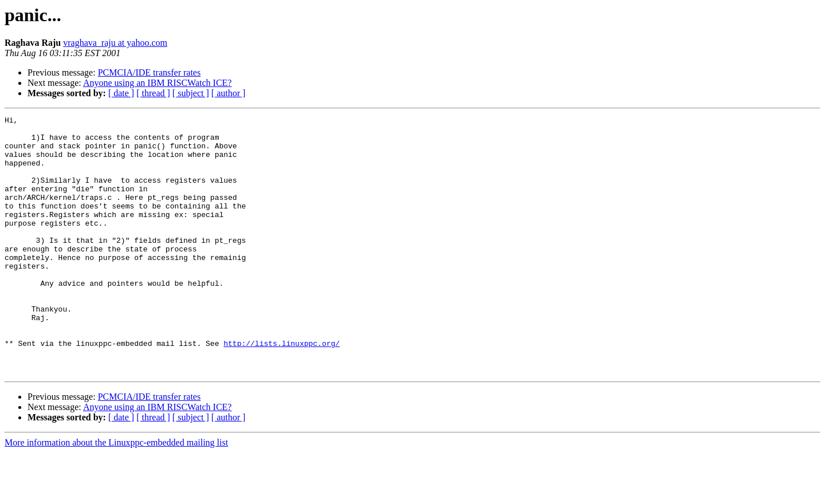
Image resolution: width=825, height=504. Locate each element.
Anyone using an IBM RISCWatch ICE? (158, 83)
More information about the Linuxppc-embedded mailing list (116, 494)
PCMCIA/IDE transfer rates (150, 72)
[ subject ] (191, 93)
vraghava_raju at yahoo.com (115, 43)
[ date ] (121, 93)
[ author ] (229, 93)
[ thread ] (153, 93)
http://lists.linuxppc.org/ (282, 389)
